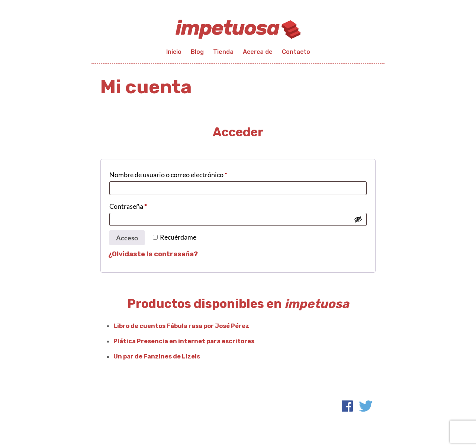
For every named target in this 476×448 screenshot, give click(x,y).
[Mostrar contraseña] (358, 219)
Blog (197, 52)
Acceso (127, 238)
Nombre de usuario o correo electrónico (185, 173)
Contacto (296, 52)
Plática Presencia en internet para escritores (184, 341)
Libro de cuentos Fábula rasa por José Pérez (181, 326)
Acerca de (258, 52)
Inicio (174, 52)
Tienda (223, 52)
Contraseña (145, 205)
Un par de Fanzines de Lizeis (157, 356)
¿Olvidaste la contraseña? (153, 254)
